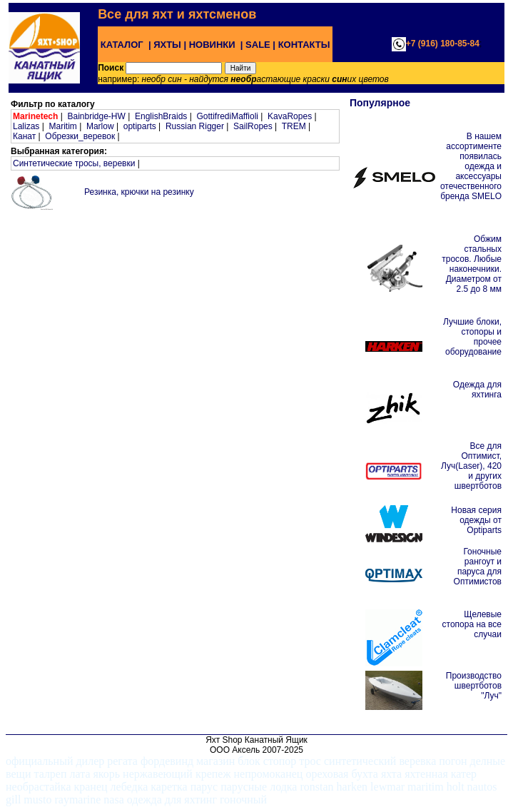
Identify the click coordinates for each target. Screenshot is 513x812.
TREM (294, 126)
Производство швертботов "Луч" (474, 686)
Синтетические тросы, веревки (74, 163)
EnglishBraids (161, 116)
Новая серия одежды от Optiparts (476, 520)
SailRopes (253, 126)
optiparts (140, 126)
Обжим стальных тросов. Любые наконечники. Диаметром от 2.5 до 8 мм (472, 264)
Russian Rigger (195, 126)
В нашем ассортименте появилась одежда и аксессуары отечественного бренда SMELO (471, 166)
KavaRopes (290, 116)
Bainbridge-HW (96, 116)
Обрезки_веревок (80, 136)
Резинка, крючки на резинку (139, 192)
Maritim (62, 126)
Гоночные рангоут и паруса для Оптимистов (478, 567)
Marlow (100, 126)
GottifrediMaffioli (227, 116)
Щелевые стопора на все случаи (472, 624)
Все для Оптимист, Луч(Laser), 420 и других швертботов (471, 466)
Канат (24, 136)
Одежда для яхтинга (477, 390)
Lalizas (26, 126)
